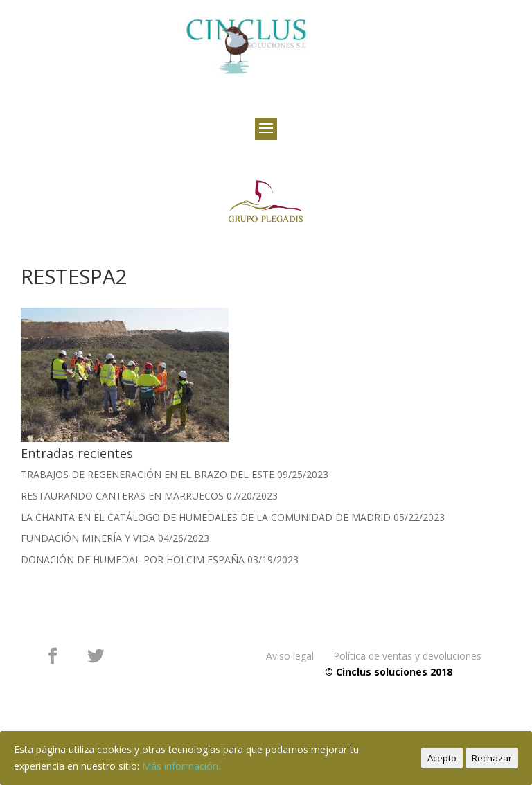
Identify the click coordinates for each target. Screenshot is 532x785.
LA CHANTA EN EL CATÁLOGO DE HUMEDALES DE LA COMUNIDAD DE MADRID (206, 517)
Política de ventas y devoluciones (407, 656)
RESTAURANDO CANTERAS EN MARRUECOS (122, 496)
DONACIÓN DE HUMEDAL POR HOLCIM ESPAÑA (133, 559)
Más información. (181, 766)
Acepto (442, 758)
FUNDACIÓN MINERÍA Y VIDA (88, 538)
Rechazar (492, 758)
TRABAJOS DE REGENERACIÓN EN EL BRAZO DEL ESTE (148, 474)
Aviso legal (290, 656)
